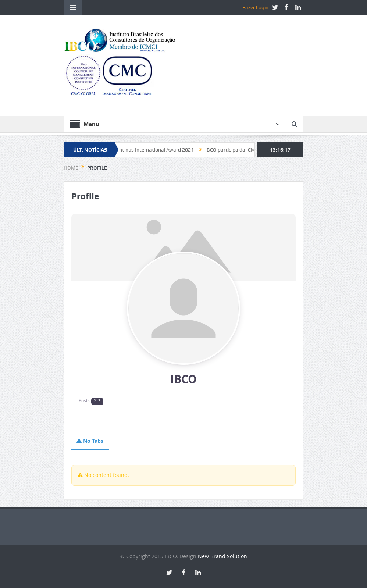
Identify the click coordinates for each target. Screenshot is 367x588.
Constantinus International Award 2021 (151, 150)
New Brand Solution (222, 556)
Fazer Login (255, 7)
